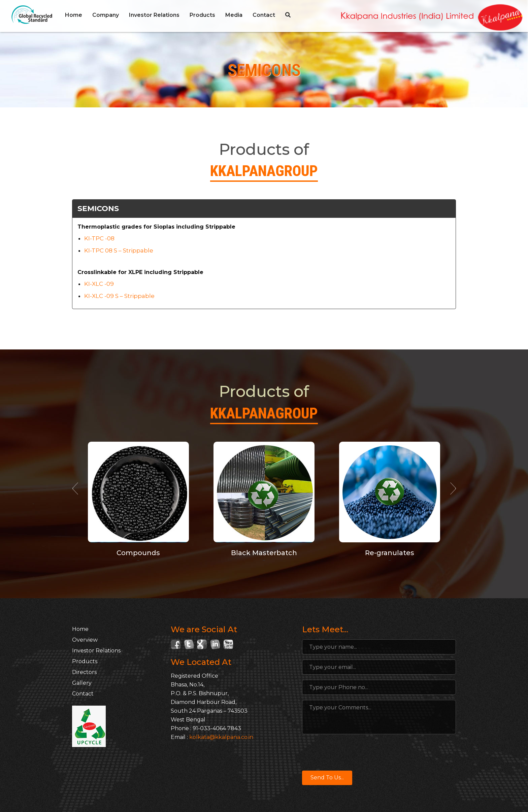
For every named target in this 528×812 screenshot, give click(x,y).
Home (74, 15)
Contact (264, 15)
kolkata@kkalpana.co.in (221, 737)
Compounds (138, 553)
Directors (84, 672)
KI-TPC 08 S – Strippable (119, 250)
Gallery (82, 683)
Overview (85, 640)
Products (202, 15)
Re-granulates (390, 553)
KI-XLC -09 (99, 284)
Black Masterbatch (264, 553)
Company (106, 15)
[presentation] (353, 752)
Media (234, 15)
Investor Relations (154, 15)
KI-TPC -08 (99, 238)
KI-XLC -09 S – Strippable (119, 296)
